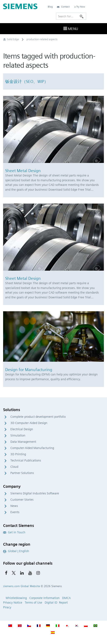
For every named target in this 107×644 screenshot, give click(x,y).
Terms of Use (33, 603)
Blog (50, 7)
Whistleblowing (16, 598)
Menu (70, 29)
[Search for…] (71, 16)
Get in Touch (14, 532)
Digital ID (51, 603)
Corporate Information (44, 598)
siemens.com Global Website (22, 586)
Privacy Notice (13, 603)
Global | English (16, 551)
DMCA (66, 598)
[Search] (82, 16)
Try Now (79, 7)
